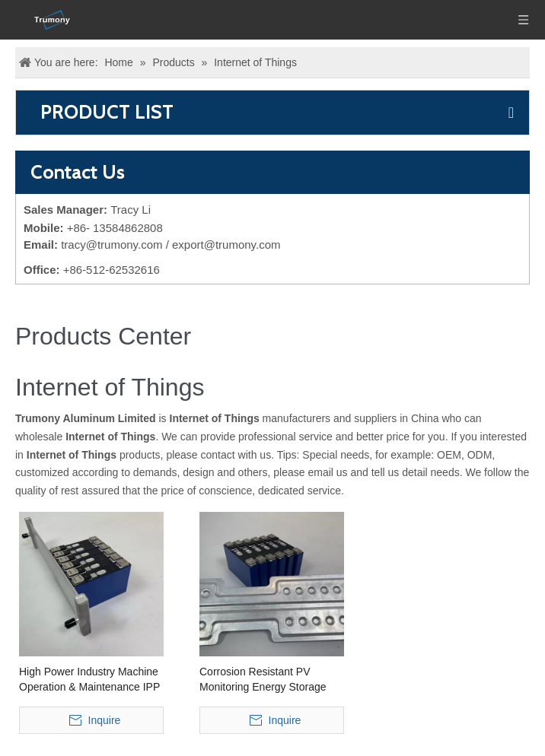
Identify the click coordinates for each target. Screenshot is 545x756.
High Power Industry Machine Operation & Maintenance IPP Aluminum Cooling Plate (89, 680)
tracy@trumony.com (112, 245)
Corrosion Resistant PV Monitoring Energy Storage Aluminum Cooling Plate (263, 680)
